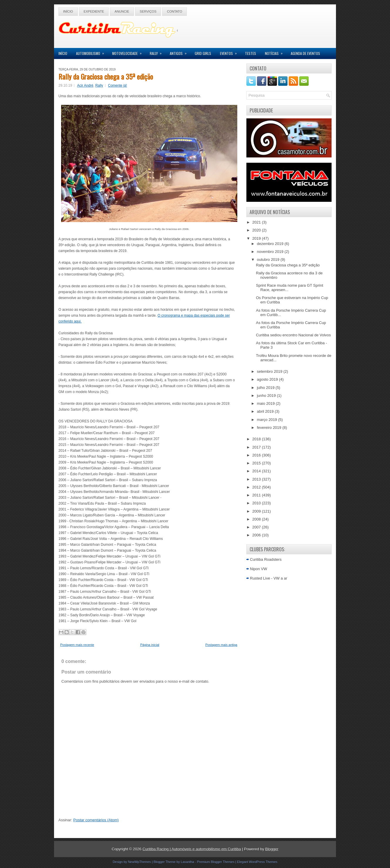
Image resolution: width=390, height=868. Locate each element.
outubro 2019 (269, 260)
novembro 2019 (271, 252)
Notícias (276, 52)
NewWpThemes (139, 862)
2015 (257, 463)
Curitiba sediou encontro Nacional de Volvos (293, 335)
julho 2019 (266, 388)
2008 (257, 519)
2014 (257, 471)
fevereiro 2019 (270, 428)
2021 (257, 222)
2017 (257, 447)
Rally (158, 52)
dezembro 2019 (271, 244)
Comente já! (118, 85)
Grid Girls (203, 53)
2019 (257, 238)
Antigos (180, 52)
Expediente (94, 11)
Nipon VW (259, 569)
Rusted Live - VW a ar (269, 578)
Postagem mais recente (77, 645)
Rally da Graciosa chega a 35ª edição (106, 76)
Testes (251, 53)
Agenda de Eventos (305, 53)
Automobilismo (92, 52)
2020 (257, 230)
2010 (257, 503)
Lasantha (188, 862)
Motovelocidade (129, 52)
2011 (257, 495)
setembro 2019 (270, 371)
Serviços (148, 11)
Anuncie (122, 11)
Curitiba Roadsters (266, 559)
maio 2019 (266, 403)
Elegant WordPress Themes (257, 862)
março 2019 (268, 420)
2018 (257, 439)
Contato (174, 11)
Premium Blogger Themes (216, 862)
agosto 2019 (268, 379)
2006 (257, 535)
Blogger (272, 849)
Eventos (230, 52)
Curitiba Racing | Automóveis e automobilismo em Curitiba (192, 849)
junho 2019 (267, 396)
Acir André (85, 85)
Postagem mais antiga (221, 645)
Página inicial (150, 645)
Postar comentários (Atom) (96, 820)
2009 (257, 511)
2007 (257, 527)
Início (68, 11)
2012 (257, 487)
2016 (257, 455)
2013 (257, 479)
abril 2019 (266, 411)
